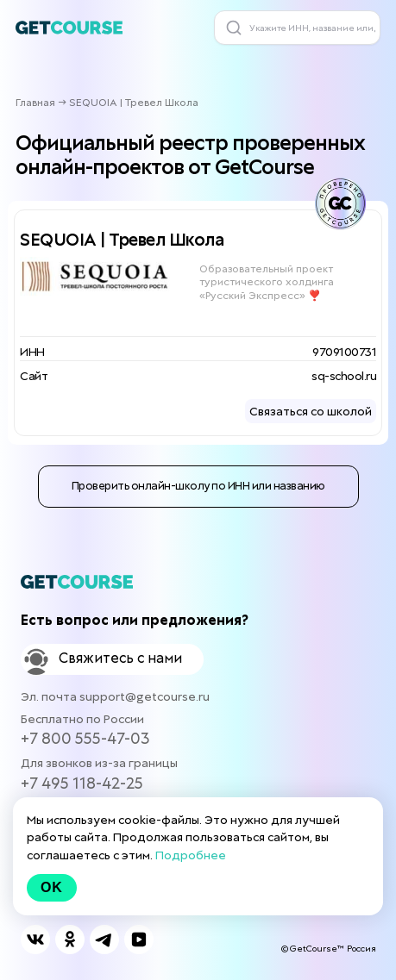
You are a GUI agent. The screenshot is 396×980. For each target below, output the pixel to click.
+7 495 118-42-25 (82, 783)
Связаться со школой (311, 411)
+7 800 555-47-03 (85, 738)
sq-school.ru (344, 376)
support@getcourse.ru (145, 696)
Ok (52, 887)
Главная (35, 103)
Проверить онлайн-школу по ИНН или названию (198, 486)
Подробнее (191, 855)
